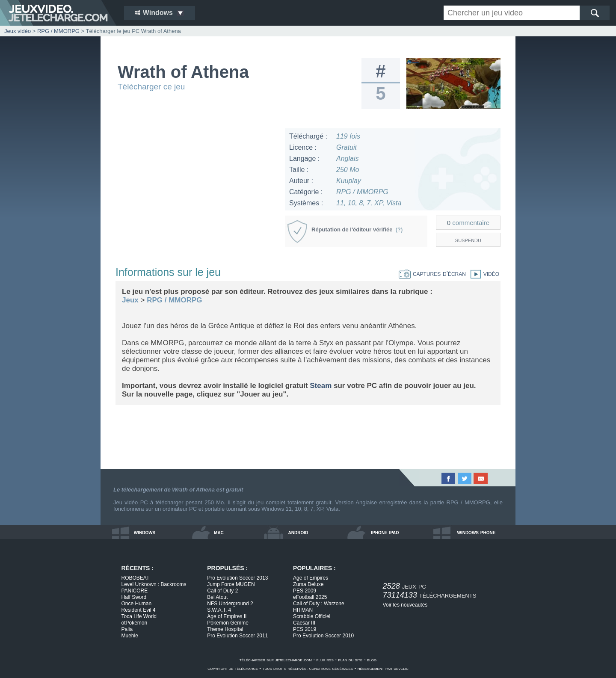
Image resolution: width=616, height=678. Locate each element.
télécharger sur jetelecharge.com (276, 660)
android (298, 532)
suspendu (468, 240)
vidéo (483, 274)
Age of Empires (311, 578)
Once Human (137, 604)
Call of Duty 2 (222, 591)
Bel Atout (217, 597)
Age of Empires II (227, 616)
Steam (321, 386)
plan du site (350, 660)
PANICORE (135, 591)
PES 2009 (305, 591)
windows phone (476, 532)
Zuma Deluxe (308, 584)
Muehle (130, 636)
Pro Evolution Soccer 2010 (323, 636)
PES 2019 (305, 629)
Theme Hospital (225, 629)
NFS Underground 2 (230, 604)
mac (219, 532)
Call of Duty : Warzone (319, 604)
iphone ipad (385, 532)
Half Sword (134, 597)
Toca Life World (139, 616)
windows (145, 532)
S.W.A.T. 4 (219, 610)
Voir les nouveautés (405, 605)
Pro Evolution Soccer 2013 (237, 578)
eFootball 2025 (310, 597)
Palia (127, 629)
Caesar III (304, 623)
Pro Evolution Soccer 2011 (237, 636)
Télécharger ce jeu (151, 87)
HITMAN (303, 610)
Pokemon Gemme (228, 623)
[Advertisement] (196, 188)
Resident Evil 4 (139, 610)
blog (372, 660)
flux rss (325, 660)
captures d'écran (432, 274)
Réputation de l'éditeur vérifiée (357, 229)
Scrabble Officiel (312, 616)
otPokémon (135, 623)
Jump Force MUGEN (231, 584)
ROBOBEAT (136, 578)
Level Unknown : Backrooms (154, 584)
